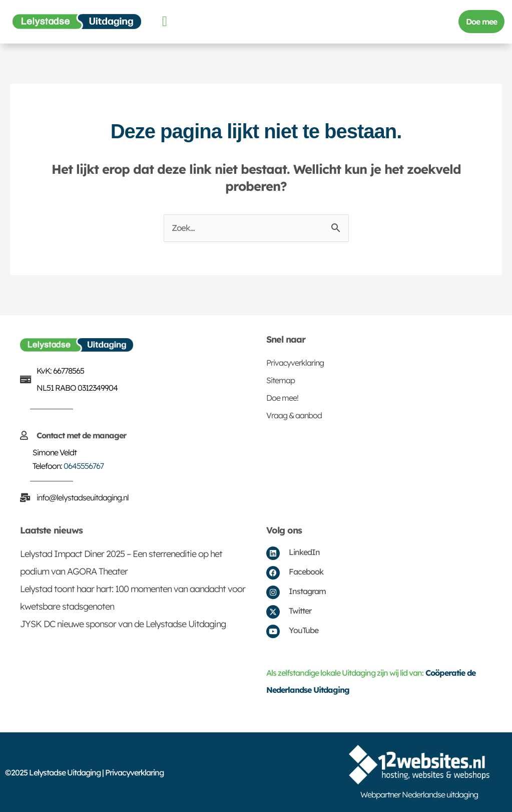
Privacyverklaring (295, 363)
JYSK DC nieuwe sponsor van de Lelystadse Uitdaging (123, 624)
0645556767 (84, 466)
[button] (164, 22)
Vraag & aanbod (294, 415)
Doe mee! (282, 398)
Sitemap (281, 380)
